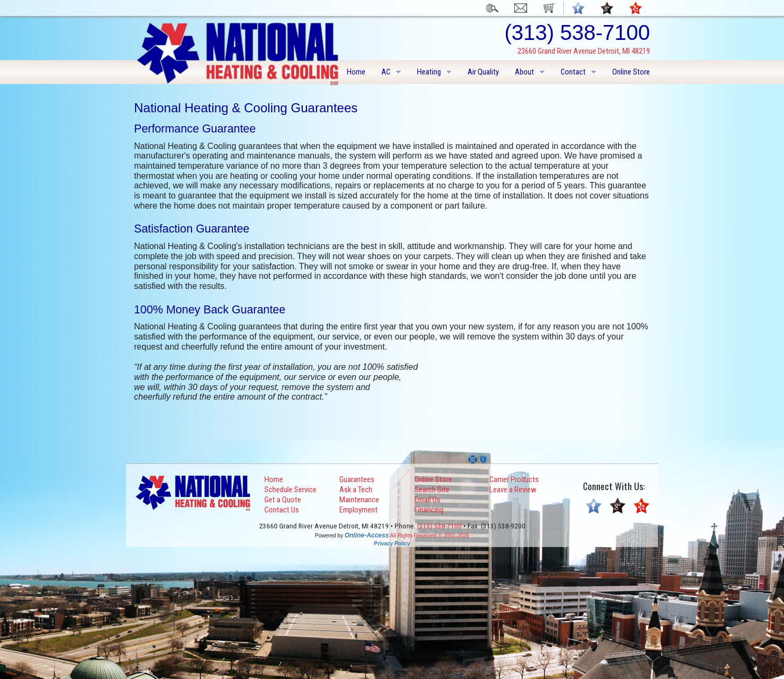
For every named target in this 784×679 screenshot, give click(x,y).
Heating (429, 72)
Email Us (427, 500)
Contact (573, 72)
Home (356, 72)
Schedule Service (290, 490)
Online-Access (367, 535)
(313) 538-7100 (439, 526)
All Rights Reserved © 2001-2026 (429, 536)
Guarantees (357, 479)
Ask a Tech (356, 490)
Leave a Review (513, 490)
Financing (429, 510)
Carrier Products (514, 479)
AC (386, 72)
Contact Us (282, 510)
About (524, 72)
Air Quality (483, 72)
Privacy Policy (392, 544)
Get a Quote (283, 500)
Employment (358, 510)
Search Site (432, 490)
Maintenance (359, 500)
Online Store (631, 72)
